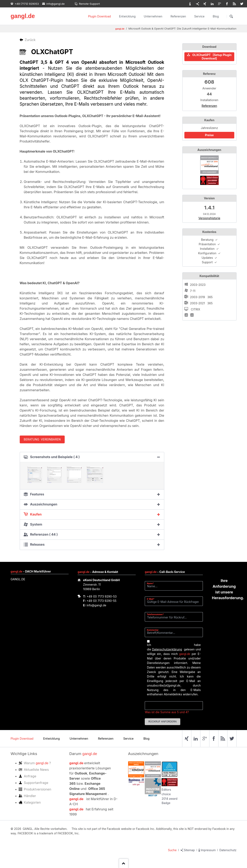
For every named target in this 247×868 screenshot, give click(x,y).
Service (199, 16)
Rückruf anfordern (163, 721)
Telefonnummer (155, 614)
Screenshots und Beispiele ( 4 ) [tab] (55, 457)
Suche (172, 850)
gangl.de (23, 16)
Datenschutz (228, 850)
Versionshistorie (209, 218)
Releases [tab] (37, 544)
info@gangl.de (97, 605)
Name (152, 583)
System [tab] (36, 524)
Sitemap (189, 850)
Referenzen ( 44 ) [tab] (44, 534)
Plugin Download (99, 16)
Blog (216, 16)
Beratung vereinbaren (42, 439)
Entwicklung (127, 16)
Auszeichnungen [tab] (44, 504)
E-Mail (152, 599)
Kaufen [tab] (36, 514)
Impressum (208, 850)
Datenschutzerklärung (167, 649)
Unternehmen (153, 16)
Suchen (231, 16)
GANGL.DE (18, 579)
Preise (209, 135)
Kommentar (153, 630)
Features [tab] (37, 494)
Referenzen (178, 16)
